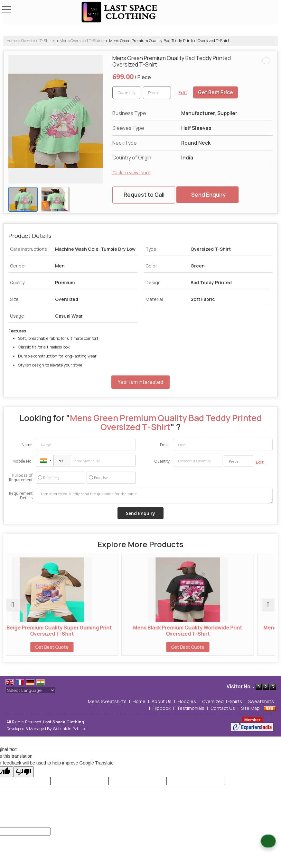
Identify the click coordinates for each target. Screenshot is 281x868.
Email (165, 445)
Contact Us (223, 708)
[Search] (259, 9)
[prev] (13, 605)
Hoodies (187, 701)
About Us (162, 701)
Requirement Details (21, 496)
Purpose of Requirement (21, 478)
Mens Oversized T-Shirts (82, 41)
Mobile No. (23, 461)
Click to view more (131, 172)
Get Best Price (215, 92)
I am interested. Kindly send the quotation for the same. (154, 496)
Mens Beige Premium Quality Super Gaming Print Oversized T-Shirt (73, 631)
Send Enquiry (208, 195)
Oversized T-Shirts (38, 41)
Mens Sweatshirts (107, 701)
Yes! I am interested (140, 382)
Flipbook (162, 708)
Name (27, 445)
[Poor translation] (23, 772)
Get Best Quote (73, 647)
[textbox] (157, 93)
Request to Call (144, 195)
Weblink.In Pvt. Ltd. (70, 729)
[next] (268, 605)
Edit (183, 92)
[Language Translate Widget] (30, 690)
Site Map (250, 708)
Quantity (162, 461)
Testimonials (191, 708)
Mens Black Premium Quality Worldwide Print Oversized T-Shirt (208, 631)
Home (12, 41)
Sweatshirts (261, 701)
